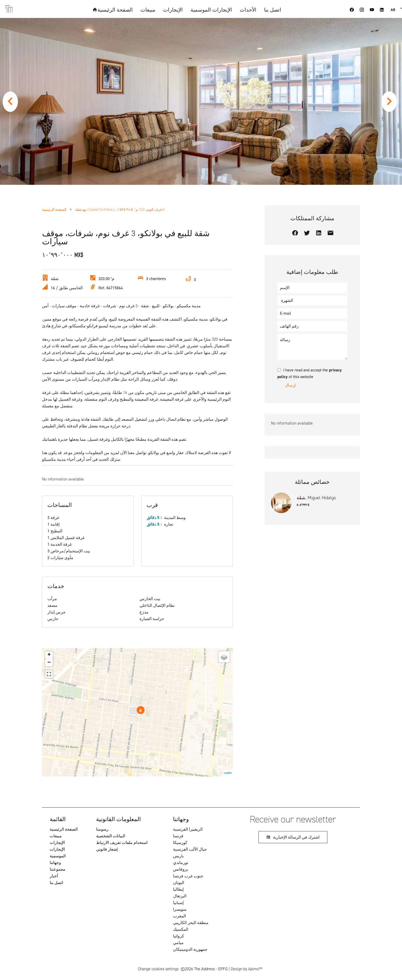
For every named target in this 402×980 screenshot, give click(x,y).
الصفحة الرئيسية (54, 209)
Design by (247, 969)
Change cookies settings (158, 969)
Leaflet (228, 773)
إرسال (290, 385)
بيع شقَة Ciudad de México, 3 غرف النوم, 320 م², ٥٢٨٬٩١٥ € (120, 209)
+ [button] (49, 655)
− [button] (49, 663)
